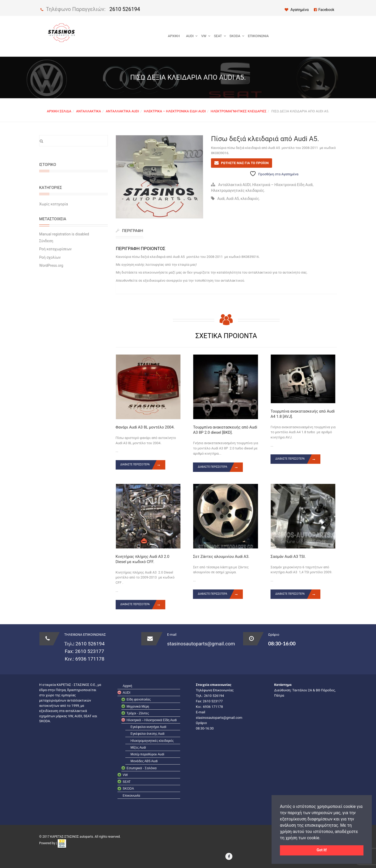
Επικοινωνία (258, 36)
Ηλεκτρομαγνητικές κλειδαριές (239, 111)
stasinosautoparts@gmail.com (201, 644)
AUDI (190, 36)
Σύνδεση (46, 241)
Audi (221, 199)
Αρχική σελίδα (59, 111)
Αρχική (174, 36)
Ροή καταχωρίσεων (55, 249)
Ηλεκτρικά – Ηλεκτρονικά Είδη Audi (175, 111)
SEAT (218, 36)
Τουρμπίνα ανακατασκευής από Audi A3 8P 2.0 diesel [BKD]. (225, 430)
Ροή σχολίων (50, 257)
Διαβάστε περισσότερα (143, 465)
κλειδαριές (250, 199)
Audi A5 (233, 199)
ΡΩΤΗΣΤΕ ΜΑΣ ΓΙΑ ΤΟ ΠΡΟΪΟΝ (245, 163)
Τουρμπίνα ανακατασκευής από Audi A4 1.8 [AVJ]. (302, 414)
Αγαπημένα (297, 10)
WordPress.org (51, 265)
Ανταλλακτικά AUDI (122, 111)
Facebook (324, 10)
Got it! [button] (322, 850)
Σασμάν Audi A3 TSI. (288, 557)
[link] (62, 843)
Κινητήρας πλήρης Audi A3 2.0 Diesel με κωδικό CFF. (143, 559)
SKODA (235, 36)
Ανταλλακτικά (89, 111)
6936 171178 (89, 659)
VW (204, 36)
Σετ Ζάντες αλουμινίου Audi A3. (221, 557)
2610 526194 (125, 9)
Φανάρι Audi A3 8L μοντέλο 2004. (145, 427)
